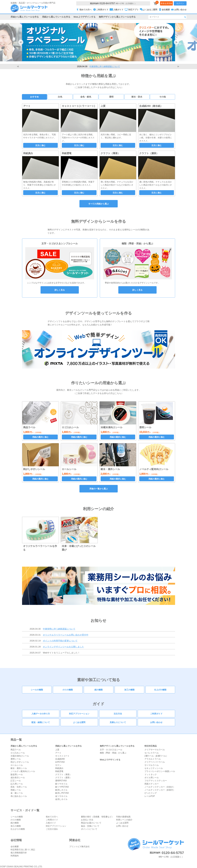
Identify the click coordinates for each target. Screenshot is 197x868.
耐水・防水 (137, 97)
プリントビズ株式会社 (79, 846)
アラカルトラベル (153, 759)
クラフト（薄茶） (63, 774)
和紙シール (16, 790)
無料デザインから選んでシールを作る (117, 17)
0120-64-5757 (107, 3)
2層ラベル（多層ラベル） (156, 756)
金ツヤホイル (61, 796)
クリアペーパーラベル (155, 762)
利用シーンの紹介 (124, 820)
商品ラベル (16, 750)
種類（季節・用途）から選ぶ (113, 753)
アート (58, 753)
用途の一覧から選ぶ (99, 489)
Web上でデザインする (85, 17)
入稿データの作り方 (41, 714)
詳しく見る (60, 290)
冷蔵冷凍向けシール (20, 756)
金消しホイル (61, 799)
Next (179, 66)
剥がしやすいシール (20, 762)
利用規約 (15, 856)
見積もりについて (118, 722)
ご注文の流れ (52, 829)
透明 (111, 97)
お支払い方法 (87, 820)
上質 (57, 750)
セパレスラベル (152, 753)
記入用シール (17, 784)
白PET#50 (60, 762)
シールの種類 (37, 690)
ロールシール (17, 765)
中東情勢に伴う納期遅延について (105, 66)
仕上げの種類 (160, 690)
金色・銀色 (86, 97)
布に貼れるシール (19, 796)
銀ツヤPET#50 (62, 787)
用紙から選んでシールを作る (56, 17)
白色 (60, 97)
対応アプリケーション (79, 714)
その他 (163, 97)
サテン (58, 765)
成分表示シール (18, 777)
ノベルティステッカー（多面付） (160, 790)
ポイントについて (89, 829)
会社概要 (15, 846)
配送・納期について (41, 722)
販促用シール (17, 774)
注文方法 (118, 714)
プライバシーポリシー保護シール (160, 771)
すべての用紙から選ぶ (99, 204)
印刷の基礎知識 (123, 817)
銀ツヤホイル (61, 784)
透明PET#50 (61, 781)
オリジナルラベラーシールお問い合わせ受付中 (66, 635)
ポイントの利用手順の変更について (60, 641)
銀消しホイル (61, 790)
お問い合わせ (156, 722)
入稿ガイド (51, 823)
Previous (18, 66)
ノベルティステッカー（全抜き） (160, 787)
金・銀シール (17, 793)
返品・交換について (90, 826)
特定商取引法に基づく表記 (23, 850)
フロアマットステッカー (156, 781)
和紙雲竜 (59, 771)
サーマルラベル (152, 765)
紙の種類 (99, 690)
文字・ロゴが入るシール (111, 750)
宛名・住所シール (19, 787)
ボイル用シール (152, 777)
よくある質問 (79, 722)
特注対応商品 (151, 746)
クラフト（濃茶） (63, 777)
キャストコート (62, 756)
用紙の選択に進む (40, 437)
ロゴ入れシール (18, 753)
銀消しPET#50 (62, 793)
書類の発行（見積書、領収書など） (97, 817)
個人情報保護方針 (19, 853)
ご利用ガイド (156, 714)
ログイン (180, 3)
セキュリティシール (154, 768)
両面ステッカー (152, 784)
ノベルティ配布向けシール (23, 771)
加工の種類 (129, 690)
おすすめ (34, 97)
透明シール (16, 759)
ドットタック (151, 774)
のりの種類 (68, 690)
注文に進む (40, 145)
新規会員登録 (166, 3)
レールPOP (150, 796)
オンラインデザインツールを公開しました (63, 647)
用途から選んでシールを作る (25, 17)
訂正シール (16, 781)
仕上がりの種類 (18, 829)
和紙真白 (59, 768)
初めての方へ (52, 817)
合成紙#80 (60, 759)
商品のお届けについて (91, 823)
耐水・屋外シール (19, 768)
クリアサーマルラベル (155, 750)
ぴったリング (151, 793)
